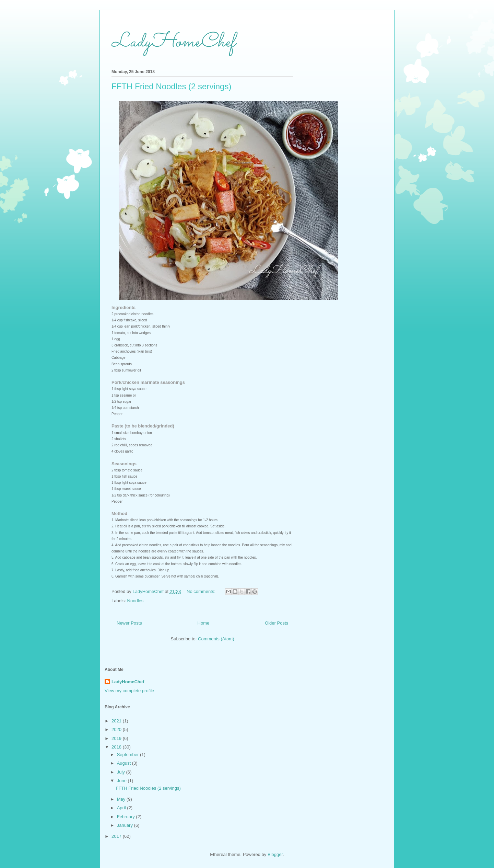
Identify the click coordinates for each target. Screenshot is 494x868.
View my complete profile (129, 691)
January (126, 825)
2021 (117, 721)
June (122, 781)
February (127, 817)
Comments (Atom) (216, 639)
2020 (117, 729)
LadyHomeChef (173, 42)
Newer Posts (129, 623)
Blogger (275, 854)
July (122, 772)
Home (204, 623)
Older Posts (277, 623)
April (122, 808)
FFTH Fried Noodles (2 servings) (171, 86)
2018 (117, 747)
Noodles (136, 601)
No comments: (202, 591)
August (125, 763)
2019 (117, 738)
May (122, 799)
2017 (117, 836)
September (128, 755)
